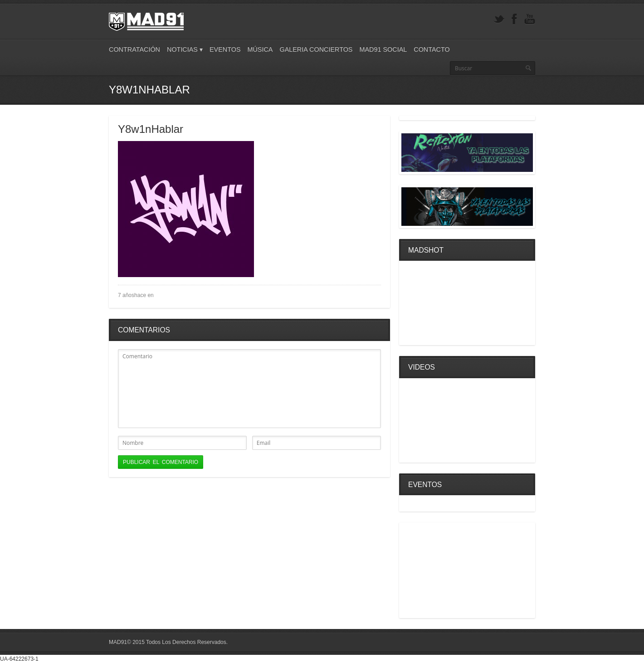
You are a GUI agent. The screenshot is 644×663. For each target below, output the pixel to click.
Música (260, 49)
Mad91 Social (383, 49)
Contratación (134, 49)
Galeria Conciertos (316, 49)
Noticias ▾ (185, 49)
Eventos (225, 49)
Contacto (432, 49)
